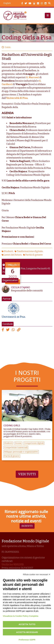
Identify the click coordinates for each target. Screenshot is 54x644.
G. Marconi (33, 77)
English (7, 3)
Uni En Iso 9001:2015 (13, 564)
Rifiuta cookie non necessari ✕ (37, 574)
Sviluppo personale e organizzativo (21, 452)
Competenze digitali (34, 443)
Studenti (8, 251)
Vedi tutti (27, 474)
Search (49, 4)
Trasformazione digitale (30, 251)
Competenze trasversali (16, 447)
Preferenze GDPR (27, 640)
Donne (18, 443)
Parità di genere (34, 255)
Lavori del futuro (13, 255)
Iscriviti (27, 526)
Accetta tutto (27, 624)
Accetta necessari (27, 632)
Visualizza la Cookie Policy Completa (21, 616)
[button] (48, 15)
